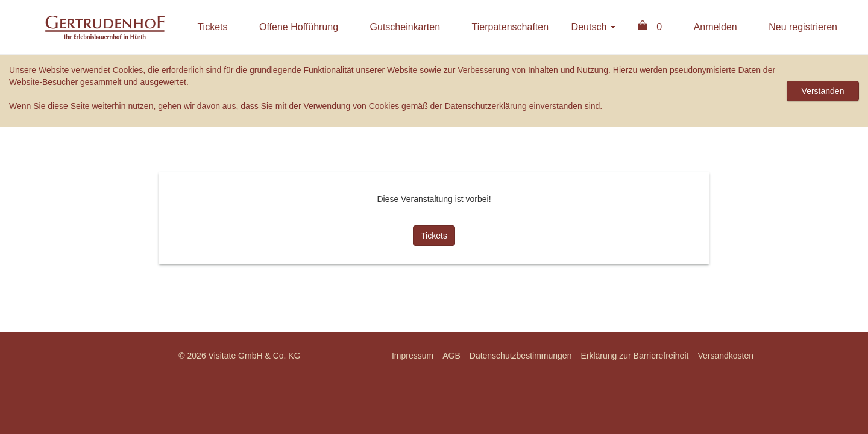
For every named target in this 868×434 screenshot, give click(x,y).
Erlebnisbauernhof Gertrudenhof (105, 27)
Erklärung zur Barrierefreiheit (634, 356)
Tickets (212, 27)
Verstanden (823, 91)
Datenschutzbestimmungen (521, 356)
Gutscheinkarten (405, 27)
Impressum (413, 356)
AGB (451, 356)
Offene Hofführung (299, 27)
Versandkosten (725, 356)
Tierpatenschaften (510, 27)
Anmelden (715, 27)
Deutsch (593, 27)
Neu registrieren (803, 27)
